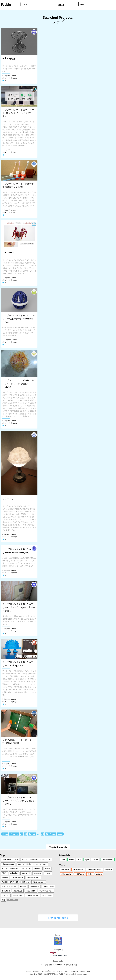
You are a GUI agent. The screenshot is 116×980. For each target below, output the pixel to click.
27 (21, 834)
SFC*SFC (52, 974)
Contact (36, 971)
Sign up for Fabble (58, 918)
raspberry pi (26, 873)
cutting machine (78, 870)
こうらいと (8, 499)
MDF (79, 860)
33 (47, 834)
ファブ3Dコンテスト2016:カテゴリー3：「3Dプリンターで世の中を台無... (19, 608)
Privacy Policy (63, 971)
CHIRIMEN (6, 891)
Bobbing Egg (9, 59)
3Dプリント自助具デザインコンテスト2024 (36, 860)
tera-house (37, 873)
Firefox (90, 874)
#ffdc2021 (38, 869)
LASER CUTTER (48, 887)
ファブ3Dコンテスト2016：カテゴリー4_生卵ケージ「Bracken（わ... (19, 319)
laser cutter (65, 870)
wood (63, 860)
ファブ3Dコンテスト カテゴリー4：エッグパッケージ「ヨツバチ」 (18, 113)
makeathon (14, 873)
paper (87, 860)
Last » (60, 834)
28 (26, 834)
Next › (53, 834)
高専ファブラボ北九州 (9, 887)
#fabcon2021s (34, 887)
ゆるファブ (6, 896)
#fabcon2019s (31, 891)
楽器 (3, 900)
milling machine (66, 874)
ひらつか (48, 873)
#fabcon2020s (18, 896)
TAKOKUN (8, 253)
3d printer (109, 870)
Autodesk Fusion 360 (94, 870)
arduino (48, 869)
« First (5, 834)
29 (30, 834)
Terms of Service (48, 971)
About (28, 971)
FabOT (4, 873)
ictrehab (23, 887)
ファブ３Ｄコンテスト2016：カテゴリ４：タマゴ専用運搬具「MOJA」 (19, 384)
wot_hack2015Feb (33, 878)
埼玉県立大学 (18, 891)
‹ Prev (12, 834)
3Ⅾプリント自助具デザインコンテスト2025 (32, 864)
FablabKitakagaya (39, 882)
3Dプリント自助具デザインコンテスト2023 (16, 869)
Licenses (74, 971)
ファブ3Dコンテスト (46, 891)
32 (43, 834)
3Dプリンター (47, 896)
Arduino (95, 860)
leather (71, 860)
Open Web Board (108, 860)
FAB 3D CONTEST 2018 (10, 860)
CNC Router (80, 874)
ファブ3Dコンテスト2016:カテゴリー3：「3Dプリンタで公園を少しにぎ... (19, 801)
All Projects (62, 5)
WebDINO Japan (65, 974)
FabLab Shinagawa (8, 864)
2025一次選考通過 (32, 896)
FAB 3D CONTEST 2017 (10, 882)
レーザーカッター (17, 878)
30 (34, 834)
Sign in (82, 4)
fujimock (5, 878)
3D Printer (25, 882)
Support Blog (85, 971)
